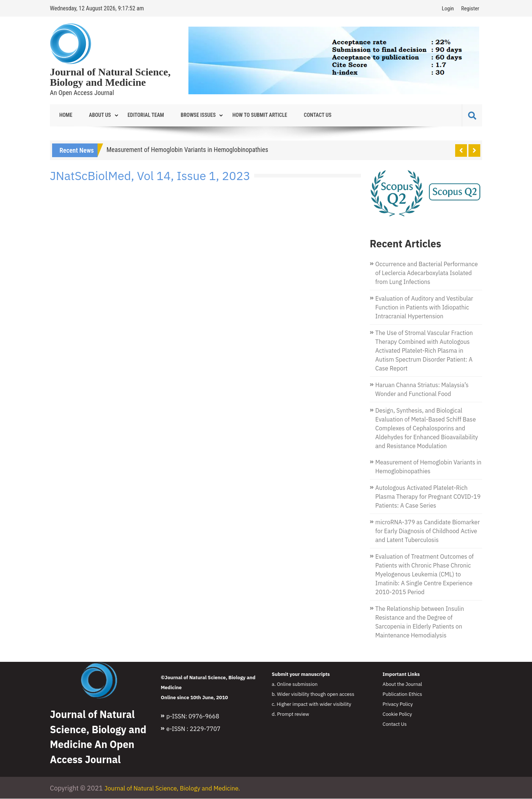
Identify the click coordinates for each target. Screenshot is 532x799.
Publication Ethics (403, 694)
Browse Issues (182, 115)
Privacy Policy (398, 704)
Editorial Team (135, 115)
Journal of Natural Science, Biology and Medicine (110, 77)
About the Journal (403, 684)
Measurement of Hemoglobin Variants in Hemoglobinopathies (187, 150)
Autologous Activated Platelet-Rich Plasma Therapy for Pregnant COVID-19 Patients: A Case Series (428, 497)
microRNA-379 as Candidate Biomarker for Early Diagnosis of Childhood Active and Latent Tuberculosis (428, 531)
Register (470, 9)
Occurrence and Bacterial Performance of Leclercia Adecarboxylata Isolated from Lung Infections (427, 273)
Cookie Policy (398, 714)
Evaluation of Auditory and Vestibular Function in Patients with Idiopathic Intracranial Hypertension (424, 308)
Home (64, 115)
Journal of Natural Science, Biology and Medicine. (178, 788)
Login (448, 9)
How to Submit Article (239, 115)
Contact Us (292, 115)
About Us (93, 115)
